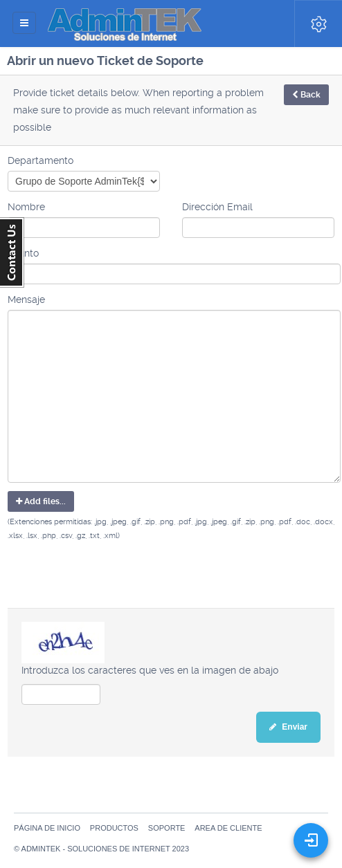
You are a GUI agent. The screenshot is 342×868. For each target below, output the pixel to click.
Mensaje (26, 299)
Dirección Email (217, 207)
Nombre (26, 207)
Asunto (23, 253)
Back (306, 95)
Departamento (40, 160)
